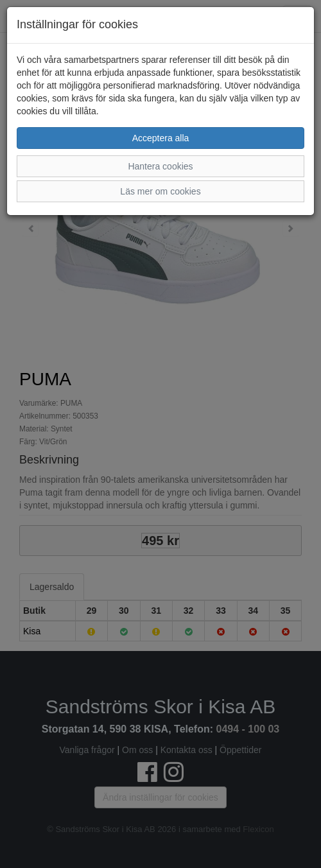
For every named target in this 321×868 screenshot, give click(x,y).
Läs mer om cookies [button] (160, 191)
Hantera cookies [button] (160, 166)
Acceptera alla (161, 138)
